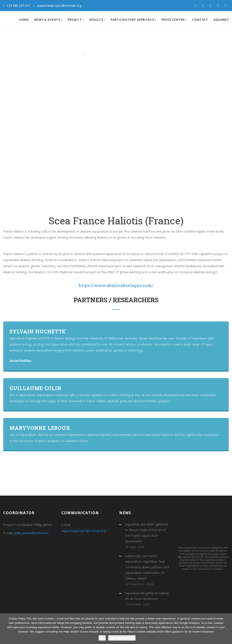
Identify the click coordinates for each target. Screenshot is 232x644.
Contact (200, 20)
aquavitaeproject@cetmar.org (59, 5)
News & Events (48, 20)
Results (97, 20)
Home (24, 20)
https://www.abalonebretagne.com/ (116, 285)
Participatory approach (133, 20)
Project (75, 20)
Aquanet (221, 20)
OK (102, 638)
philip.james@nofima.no (31, 533)
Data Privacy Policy (122, 638)
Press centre (174, 20)
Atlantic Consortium (100, 54)
